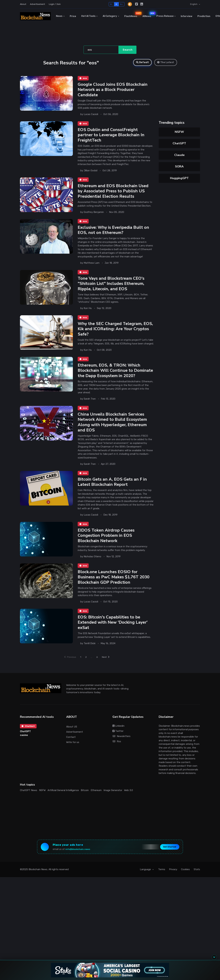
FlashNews (132, 15)
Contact (71, 749)
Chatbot (29, 739)
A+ (121, 4)
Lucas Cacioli (91, 115)
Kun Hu (88, 311)
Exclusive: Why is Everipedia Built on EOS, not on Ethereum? (114, 232)
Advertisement (37, 4)
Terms (162, 884)
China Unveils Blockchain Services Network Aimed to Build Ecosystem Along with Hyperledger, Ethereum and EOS (113, 432)
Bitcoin (85, 803)
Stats (197, 884)
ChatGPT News (29, 803)
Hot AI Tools (88, 16)
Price (73, 16)
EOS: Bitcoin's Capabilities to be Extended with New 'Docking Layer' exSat (113, 634)
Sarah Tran (90, 408)
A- (111, 4)
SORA (179, 166)
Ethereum (96, 803)
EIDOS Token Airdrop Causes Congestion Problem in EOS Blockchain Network (107, 546)
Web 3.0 (128, 803)
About (23, 4)
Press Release (165, 16)
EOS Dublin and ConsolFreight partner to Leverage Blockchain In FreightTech (112, 136)
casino (24, 748)
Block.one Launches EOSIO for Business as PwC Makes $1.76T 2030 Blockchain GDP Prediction (115, 588)
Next (108, 669)
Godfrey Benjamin (94, 214)
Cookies (185, 884)
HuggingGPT (179, 178)
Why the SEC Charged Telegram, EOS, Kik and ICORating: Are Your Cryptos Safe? (111, 332)
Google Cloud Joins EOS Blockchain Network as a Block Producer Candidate (113, 90)
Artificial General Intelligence (63, 803)
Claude (179, 155)
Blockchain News (38, 884)
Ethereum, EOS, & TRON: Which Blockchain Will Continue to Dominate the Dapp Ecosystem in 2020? (111, 377)
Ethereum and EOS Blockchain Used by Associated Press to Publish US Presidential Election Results (114, 193)
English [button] (194, 4)
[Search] (101, 50)
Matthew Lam (92, 265)
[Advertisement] (24, 906)
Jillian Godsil (91, 171)
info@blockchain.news (80, 863)
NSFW (179, 132)
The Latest (166, 62)
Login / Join (55, 4)
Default (142, 62)
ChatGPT (179, 143)
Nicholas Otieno (92, 567)
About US (72, 739)
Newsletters (121, 749)
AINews (148, 15)
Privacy (173, 884)
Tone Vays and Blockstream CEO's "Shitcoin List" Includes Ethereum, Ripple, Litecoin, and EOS (112, 286)
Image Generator (113, 803)
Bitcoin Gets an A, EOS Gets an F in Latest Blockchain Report (113, 492)
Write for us (73, 755)
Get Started (167, 860)
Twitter (118, 743)
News (59, 16)
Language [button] (146, 884)
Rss (117, 754)
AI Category (110, 16)
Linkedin (118, 738)
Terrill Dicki (90, 655)
